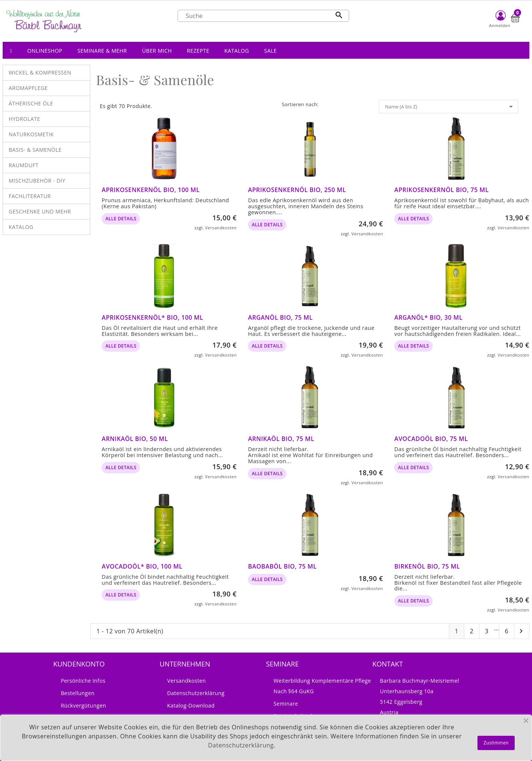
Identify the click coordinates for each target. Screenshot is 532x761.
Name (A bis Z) (450, 107)
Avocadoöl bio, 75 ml (431, 439)
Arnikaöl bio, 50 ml (135, 439)
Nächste (521, 631)
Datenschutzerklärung (196, 693)
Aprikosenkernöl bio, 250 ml (297, 190)
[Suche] (263, 16)
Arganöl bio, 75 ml (280, 317)
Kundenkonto (79, 664)
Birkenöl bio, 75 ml (427, 566)
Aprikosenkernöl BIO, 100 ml (150, 190)
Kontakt (388, 664)
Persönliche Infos (83, 681)
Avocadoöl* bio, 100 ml (142, 566)
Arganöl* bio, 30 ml (428, 317)
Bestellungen (78, 693)
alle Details (121, 219)
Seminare (286, 704)
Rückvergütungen (83, 705)
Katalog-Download (191, 705)
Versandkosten (221, 228)
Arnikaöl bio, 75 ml (281, 439)
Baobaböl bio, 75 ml (282, 566)
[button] (45, 50)
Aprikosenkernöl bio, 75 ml (442, 190)
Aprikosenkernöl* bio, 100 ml (152, 317)
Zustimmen (496, 743)
